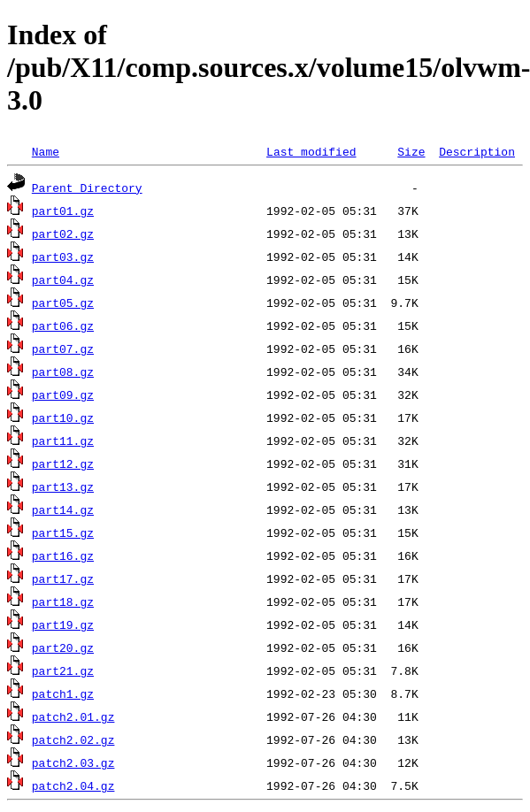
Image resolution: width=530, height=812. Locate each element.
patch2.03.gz (73, 762)
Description (477, 151)
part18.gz (63, 601)
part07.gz (63, 349)
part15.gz (63, 532)
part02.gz (63, 234)
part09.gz (63, 395)
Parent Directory (87, 188)
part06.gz (63, 326)
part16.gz (63, 555)
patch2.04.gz (73, 785)
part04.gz (63, 280)
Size (411, 151)
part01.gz (63, 211)
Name (46, 151)
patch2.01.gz (73, 716)
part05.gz (63, 303)
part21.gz (63, 670)
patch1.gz (63, 693)
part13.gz (63, 486)
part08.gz (63, 372)
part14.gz (63, 509)
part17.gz (63, 578)
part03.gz (63, 257)
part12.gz (63, 463)
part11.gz (63, 440)
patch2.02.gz (73, 739)
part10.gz (63, 417)
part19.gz (63, 624)
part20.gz (63, 647)
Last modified (311, 151)
